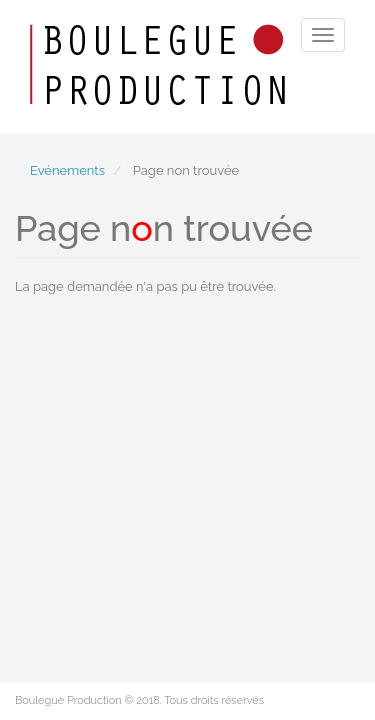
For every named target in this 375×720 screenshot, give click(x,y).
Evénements (67, 170)
